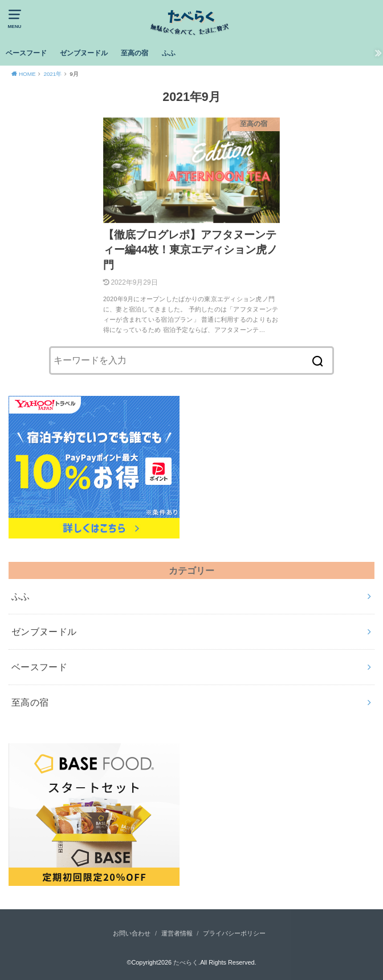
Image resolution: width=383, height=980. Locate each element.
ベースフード (26, 53)
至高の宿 (135, 53)
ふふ (169, 53)
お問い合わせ (132, 933)
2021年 (52, 74)
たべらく (186, 962)
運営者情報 (177, 933)
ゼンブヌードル (84, 53)
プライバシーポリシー (234, 933)
